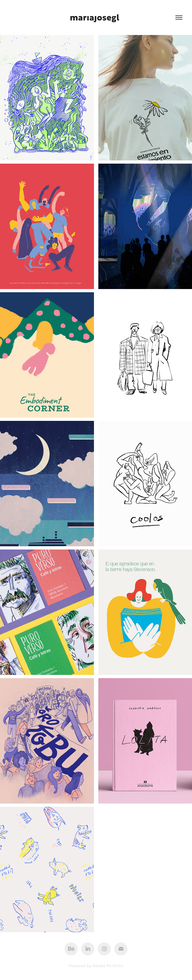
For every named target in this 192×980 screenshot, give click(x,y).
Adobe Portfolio (108, 965)
